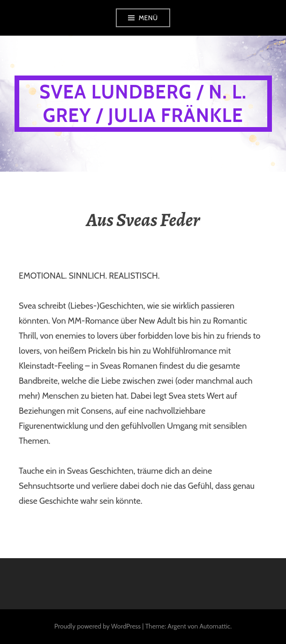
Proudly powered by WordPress (98, 626)
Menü (148, 18)
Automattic (215, 626)
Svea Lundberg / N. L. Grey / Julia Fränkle (143, 103)
